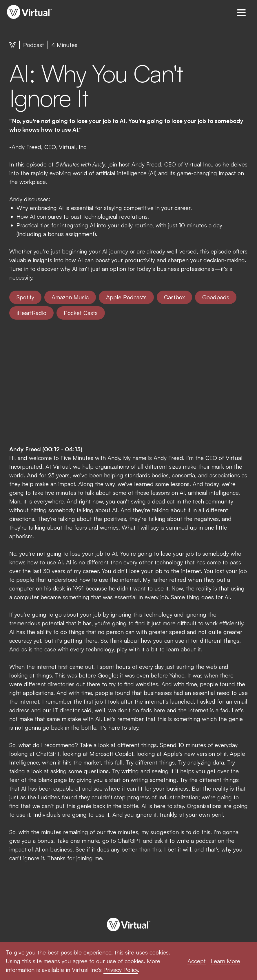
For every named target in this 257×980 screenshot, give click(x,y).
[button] (241, 12)
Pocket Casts (81, 313)
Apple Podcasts (126, 297)
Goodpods (216, 297)
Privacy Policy (121, 970)
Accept (197, 961)
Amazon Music (70, 297)
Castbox (174, 297)
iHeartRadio (31, 313)
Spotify (25, 297)
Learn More (226, 961)
